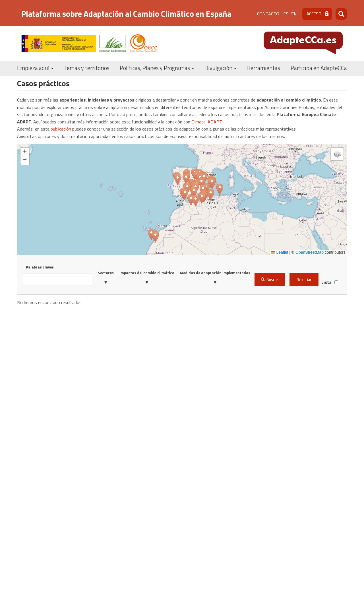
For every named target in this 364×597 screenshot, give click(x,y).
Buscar (270, 279)
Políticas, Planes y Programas (157, 68)
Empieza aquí (35, 68)
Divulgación (220, 68)
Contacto (268, 14)
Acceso (314, 14)
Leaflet (280, 252)
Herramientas (263, 68)
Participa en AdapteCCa (319, 68)
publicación (61, 129)
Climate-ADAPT (207, 122)
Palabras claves (40, 267)
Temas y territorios (87, 68)
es (286, 14)
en (294, 14)
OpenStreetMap (310, 252)
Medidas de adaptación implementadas (215, 273)
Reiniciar (304, 279)
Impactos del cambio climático (147, 273)
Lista (326, 282)
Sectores (106, 273)
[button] (186, 179)
